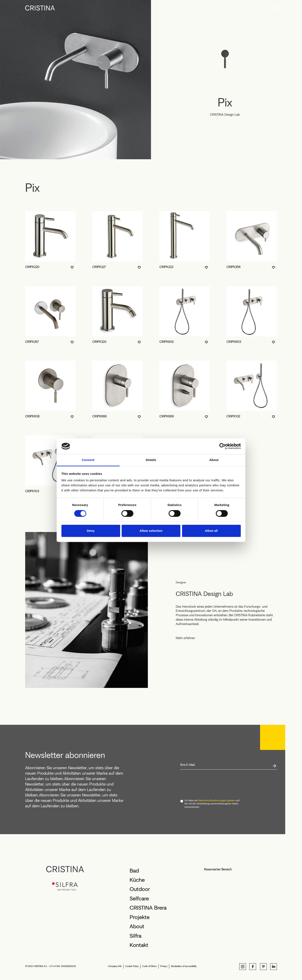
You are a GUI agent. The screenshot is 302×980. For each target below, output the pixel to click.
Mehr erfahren (185, 638)
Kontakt (139, 945)
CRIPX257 (32, 342)
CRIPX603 (234, 342)
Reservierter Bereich (218, 869)
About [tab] (214, 460)
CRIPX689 (167, 416)
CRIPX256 (234, 267)
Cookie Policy (132, 966)
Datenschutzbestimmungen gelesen (216, 800)
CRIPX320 (99, 342)
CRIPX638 (32, 416)
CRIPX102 (233, 416)
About (137, 926)
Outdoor (140, 889)
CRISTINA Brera (148, 908)
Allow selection (151, 531)
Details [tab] (151, 460)
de (243, 8)
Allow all (211, 531)
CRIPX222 (166, 267)
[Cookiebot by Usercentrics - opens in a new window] (222, 446)
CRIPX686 (100, 416)
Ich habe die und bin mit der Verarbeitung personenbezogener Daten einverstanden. (212, 804)
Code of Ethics (149, 966)
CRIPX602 (167, 342)
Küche (137, 880)
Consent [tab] (88, 460)
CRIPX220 (32, 267)
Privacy (164, 966)
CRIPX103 (32, 491)
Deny (91, 531)
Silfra (135, 936)
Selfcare (139, 898)
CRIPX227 (99, 267)
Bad (134, 871)
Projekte (140, 917)
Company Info (115, 966)
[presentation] (212, 785)
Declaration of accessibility (184, 966)
